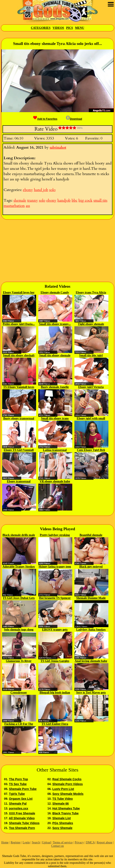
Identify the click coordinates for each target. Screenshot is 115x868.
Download (74, 119)
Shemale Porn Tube (23, 789)
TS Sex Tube (18, 784)
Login (26, 842)
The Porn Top (18, 779)
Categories (41, 28)
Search (36, 842)
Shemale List (61, 818)
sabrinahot (58, 148)
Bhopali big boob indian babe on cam (55, 693)
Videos (58, 28)
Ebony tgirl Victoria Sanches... (91, 387)
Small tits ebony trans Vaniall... (55, 419)
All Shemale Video (22, 818)
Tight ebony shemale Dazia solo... (91, 324)
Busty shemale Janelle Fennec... (55, 387)
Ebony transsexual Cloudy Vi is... (19, 482)
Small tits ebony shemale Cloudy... (55, 356)
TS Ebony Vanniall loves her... (19, 387)
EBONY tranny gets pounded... (55, 630)
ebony (28, 190)
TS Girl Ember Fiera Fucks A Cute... (55, 724)
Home (5, 842)
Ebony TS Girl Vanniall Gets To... (19, 450)
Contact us (58, 846)
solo (52, 190)
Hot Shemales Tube (66, 808)
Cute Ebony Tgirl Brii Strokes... (91, 450)
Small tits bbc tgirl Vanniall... (91, 356)
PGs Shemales (63, 823)
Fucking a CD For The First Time (19, 724)
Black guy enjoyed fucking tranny (91, 567)
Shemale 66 (60, 804)
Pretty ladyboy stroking (55, 535)
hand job (41, 190)
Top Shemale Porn (22, 828)
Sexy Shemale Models (68, 794)
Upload (46, 842)
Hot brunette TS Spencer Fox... (55, 598)
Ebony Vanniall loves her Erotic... (19, 293)
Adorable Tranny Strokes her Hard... (19, 567)
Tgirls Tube (17, 794)
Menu (80, 28)
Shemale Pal (18, 804)
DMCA (90, 842)
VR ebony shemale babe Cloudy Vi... (55, 482)
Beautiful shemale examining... (91, 535)
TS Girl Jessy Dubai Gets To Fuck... (19, 598)
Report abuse (104, 842)
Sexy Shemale (62, 828)
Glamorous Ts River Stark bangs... (19, 661)
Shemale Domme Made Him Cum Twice (91, 598)
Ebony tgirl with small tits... (91, 419)
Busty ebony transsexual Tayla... (19, 419)
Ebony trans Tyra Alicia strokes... (91, 293)
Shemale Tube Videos (24, 823)
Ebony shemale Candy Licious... (55, 293)
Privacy (79, 842)
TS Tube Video (62, 799)
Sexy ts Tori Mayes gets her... (91, 693)
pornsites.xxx (18, 808)
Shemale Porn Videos (67, 784)
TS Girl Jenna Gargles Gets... (55, 661)
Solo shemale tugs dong (19, 630)
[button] (57, 81)
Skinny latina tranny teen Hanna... (55, 567)
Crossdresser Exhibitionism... (19, 693)
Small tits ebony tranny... (55, 324)
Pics (70, 28)
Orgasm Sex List (21, 799)
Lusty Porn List (63, 789)
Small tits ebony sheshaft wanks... (19, 356)
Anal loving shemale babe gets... (91, 661)
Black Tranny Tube (65, 813)
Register (16, 842)
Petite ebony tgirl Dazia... (19, 324)
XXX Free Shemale (22, 813)
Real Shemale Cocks (67, 779)
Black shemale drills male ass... (19, 535)
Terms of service (63, 842)
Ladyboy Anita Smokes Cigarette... (91, 630)
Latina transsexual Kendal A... (55, 450)
